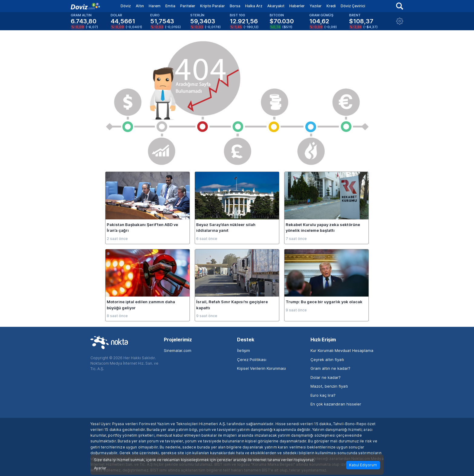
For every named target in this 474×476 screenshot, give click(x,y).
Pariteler (188, 6)
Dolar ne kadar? (326, 377)
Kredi (331, 6)
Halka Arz (254, 6)
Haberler (297, 6)
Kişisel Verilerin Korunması (261, 368)
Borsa (235, 6)
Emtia (170, 6)
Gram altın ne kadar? (330, 368)
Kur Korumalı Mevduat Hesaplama (342, 350)
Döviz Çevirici (353, 6)
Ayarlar (100, 468)
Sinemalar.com (178, 350)
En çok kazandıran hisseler (336, 404)
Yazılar (316, 6)
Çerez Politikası (252, 359)
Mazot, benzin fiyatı (329, 386)
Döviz (126, 6)
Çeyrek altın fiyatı (327, 359)
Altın (140, 6)
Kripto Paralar (213, 6)
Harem (155, 6)
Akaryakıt (276, 6)
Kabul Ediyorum (363, 465)
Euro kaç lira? (323, 395)
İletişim (243, 350)
